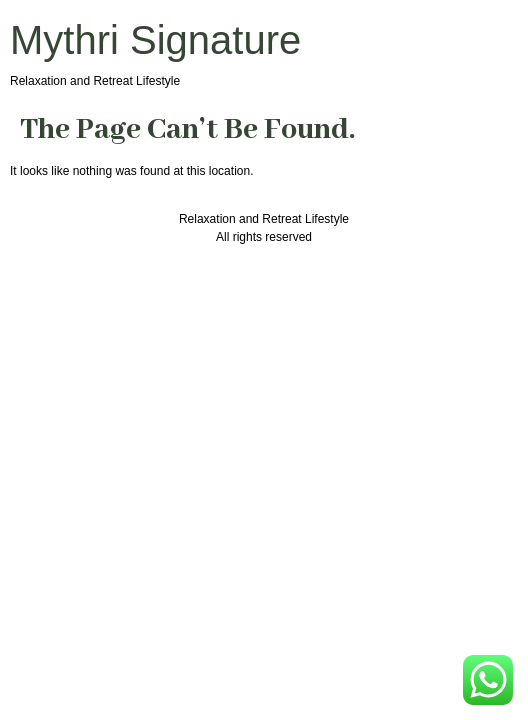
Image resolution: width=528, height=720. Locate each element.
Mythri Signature (155, 40)
